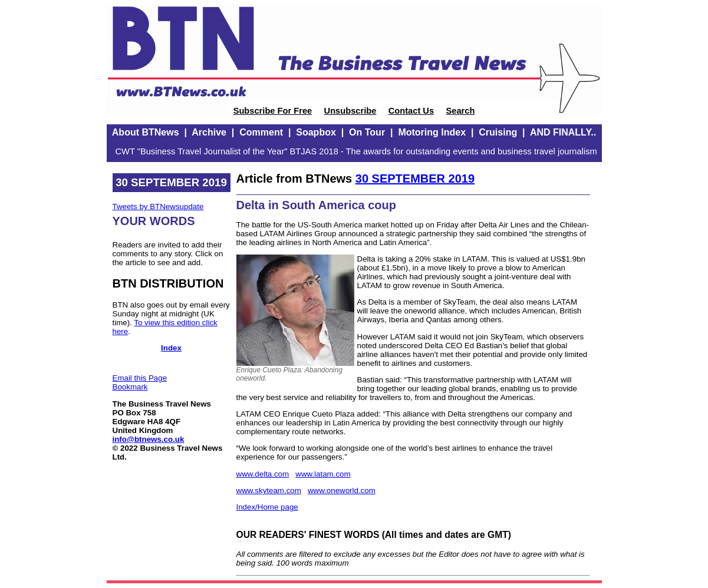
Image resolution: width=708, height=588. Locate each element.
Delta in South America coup (317, 205)
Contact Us (411, 111)
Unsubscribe (350, 111)
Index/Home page (267, 507)
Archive (209, 132)
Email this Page (140, 378)
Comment (261, 132)
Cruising (498, 132)
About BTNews (146, 132)
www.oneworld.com (342, 490)
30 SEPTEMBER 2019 (415, 179)
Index (171, 348)
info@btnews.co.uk (149, 439)
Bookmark (130, 387)
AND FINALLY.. (563, 132)
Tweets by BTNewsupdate (158, 207)
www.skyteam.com (269, 490)
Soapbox (316, 132)
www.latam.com (323, 474)
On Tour (367, 132)
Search (460, 111)
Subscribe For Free (273, 111)
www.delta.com (263, 474)
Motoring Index (432, 132)
